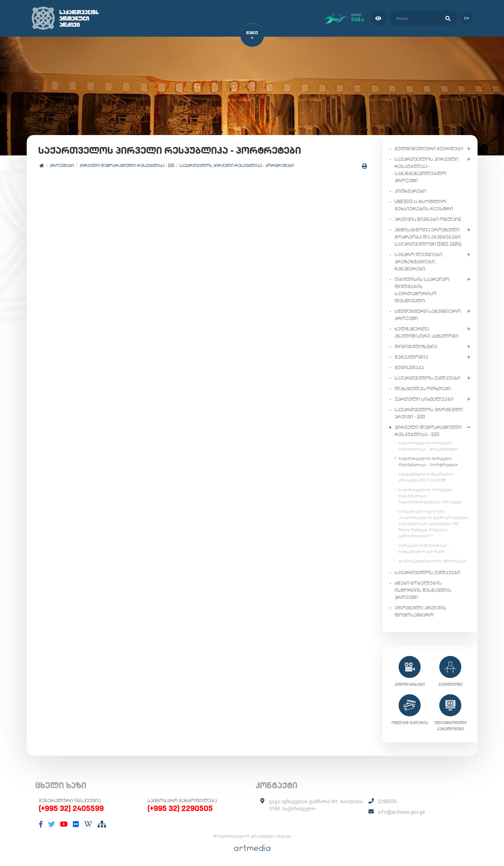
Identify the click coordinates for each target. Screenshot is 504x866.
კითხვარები (410, 191)
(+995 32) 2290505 (180, 808)
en (467, 18)
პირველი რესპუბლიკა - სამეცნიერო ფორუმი (424, 548)
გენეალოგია (411, 357)
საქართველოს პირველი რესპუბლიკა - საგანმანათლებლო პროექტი (426, 170)
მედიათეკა (409, 367)
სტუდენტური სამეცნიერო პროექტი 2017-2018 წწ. (426, 477)
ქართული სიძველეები (424, 399)
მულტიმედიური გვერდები (429, 148)
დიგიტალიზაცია (416, 346)
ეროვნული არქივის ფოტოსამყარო (420, 611)
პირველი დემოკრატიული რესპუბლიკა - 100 (127, 165)
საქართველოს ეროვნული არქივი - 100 (429, 413)
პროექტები (62, 165)
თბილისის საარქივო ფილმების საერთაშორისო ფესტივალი (422, 290)
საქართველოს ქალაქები (427, 378)
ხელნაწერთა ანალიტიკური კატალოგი (427, 332)
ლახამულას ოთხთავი (423, 388)
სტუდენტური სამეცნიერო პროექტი (428, 314)
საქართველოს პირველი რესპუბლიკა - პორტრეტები (237, 165)
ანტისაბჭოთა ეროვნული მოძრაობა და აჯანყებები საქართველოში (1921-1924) (428, 237)
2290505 (387, 802)
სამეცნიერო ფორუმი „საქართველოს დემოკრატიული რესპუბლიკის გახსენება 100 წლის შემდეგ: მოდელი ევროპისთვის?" (433, 523)
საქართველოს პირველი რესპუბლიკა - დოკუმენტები (429, 446)
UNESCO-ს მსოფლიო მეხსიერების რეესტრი (424, 205)
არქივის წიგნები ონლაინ (428, 219)
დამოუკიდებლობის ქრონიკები (433, 561)
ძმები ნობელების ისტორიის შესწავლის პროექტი (423, 590)
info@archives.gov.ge (401, 812)
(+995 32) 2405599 (71, 808)
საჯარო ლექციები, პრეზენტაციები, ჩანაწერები (419, 261)
